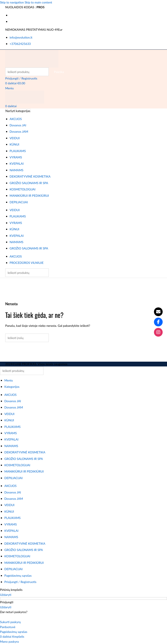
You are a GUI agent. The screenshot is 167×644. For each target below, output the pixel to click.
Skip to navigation (12, 2)
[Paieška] (27, 72)
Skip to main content (38, 2)
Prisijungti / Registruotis (20, 582)
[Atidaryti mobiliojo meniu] (9, 88)
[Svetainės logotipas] (32, 58)
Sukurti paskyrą (10, 622)
